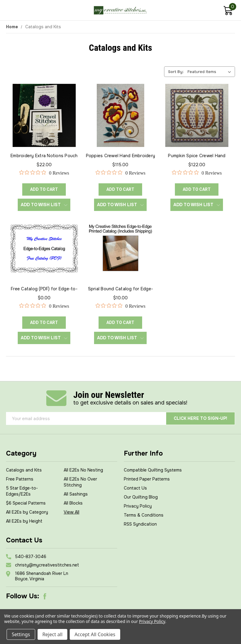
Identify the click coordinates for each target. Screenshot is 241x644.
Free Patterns (20, 479)
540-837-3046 (31, 557)
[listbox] (211, 72)
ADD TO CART (44, 189)
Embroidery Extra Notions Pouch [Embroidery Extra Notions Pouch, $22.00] (44, 156)
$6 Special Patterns (26, 503)
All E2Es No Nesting (83, 470)
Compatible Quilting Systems (153, 470)
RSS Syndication (140, 524)
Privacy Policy (138, 506)
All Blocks (73, 503)
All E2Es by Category (27, 512)
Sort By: (176, 72)
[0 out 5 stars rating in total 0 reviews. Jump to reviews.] (44, 173)
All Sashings (76, 494)
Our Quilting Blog (141, 497)
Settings (21, 634)
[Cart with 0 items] (228, 11)
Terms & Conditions (144, 515)
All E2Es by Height (24, 521)
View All (72, 512)
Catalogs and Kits (24, 470)
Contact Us (135, 488)
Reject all (52, 634)
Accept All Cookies (95, 634)
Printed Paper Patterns (147, 479)
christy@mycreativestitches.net (47, 565)
